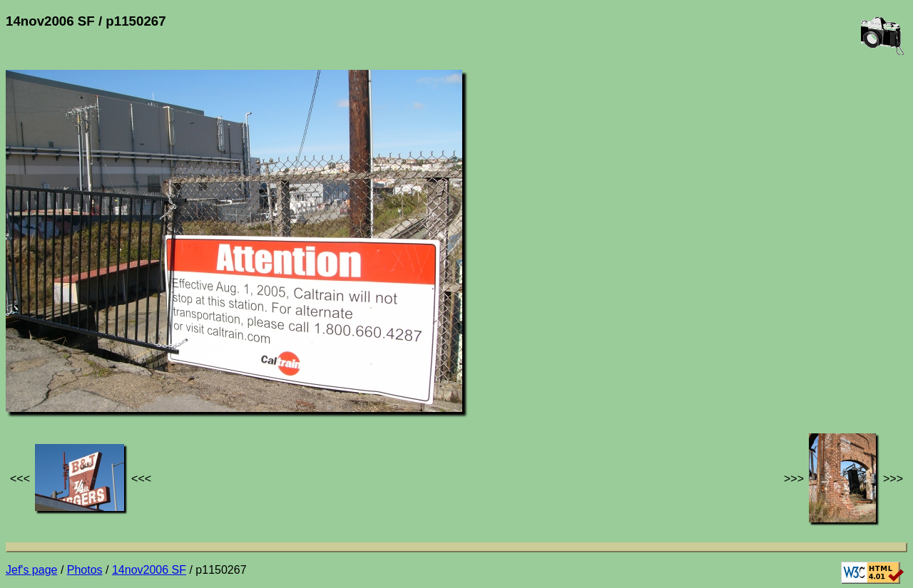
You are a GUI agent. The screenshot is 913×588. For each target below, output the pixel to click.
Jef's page (31, 570)
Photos (85, 570)
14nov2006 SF (149, 570)
